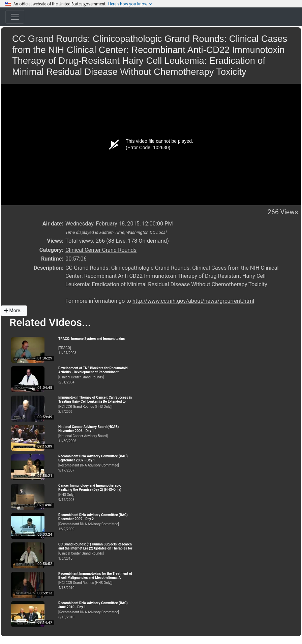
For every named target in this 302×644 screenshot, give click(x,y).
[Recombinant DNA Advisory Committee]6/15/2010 (95, 610)
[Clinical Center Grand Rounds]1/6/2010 (95, 551)
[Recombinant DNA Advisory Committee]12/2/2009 (95, 522)
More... (14, 311)
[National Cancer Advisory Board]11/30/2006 (95, 434)
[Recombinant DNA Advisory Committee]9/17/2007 (95, 463)
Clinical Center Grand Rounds (101, 250)
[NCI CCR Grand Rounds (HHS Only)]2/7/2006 (95, 405)
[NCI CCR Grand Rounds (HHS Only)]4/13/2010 (95, 581)
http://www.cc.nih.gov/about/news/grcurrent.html (193, 301)
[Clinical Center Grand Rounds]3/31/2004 (95, 375)
